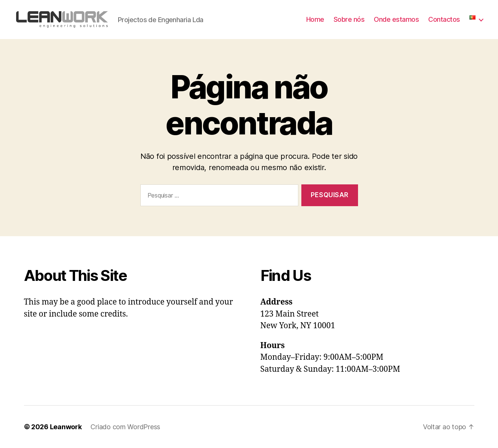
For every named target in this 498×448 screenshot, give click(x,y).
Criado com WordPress (125, 427)
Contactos (444, 19)
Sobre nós (349, 19)
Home (315, 19)
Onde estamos (396, 19)
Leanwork (66, 427)
